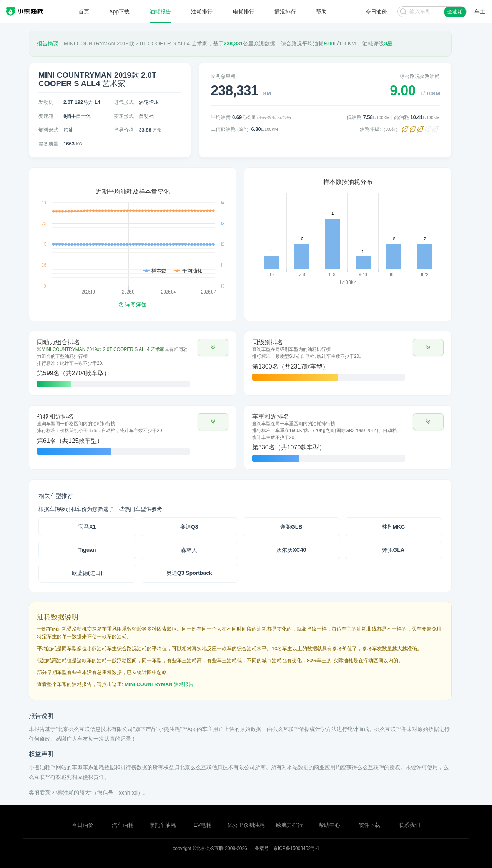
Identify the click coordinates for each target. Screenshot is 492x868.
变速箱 (46, 116)
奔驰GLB (291, 527)
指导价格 (124, 130)
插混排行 (285, 12)
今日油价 (83, 825)
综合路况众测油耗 (420, 76)
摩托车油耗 (163, 825)
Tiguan (87, 550)
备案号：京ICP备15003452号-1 (287, 848)
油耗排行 (202, 12)
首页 (84, 12)
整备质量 (48, 144)
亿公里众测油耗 (246, 825)
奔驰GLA (393, 550)
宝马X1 (87, 527)
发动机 (46, 102)
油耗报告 (160, 12)
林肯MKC (393, 527)
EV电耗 (203, 825)
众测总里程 (223, 76)
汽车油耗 (123, 825)
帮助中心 (329, 825)
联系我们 (409, 825)
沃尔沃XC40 (291, 550)
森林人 (189, 550)
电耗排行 (244, 12)
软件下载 (369, 825)
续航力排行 (289, 825)
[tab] (133, 363)
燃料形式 (48, 130)
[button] (213, 347)
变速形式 (124, 116)
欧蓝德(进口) (87, 573)
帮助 (321, 12)
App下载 (119, 12)
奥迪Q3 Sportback (189, 573)
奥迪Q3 (189, 527)
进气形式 (124, 102)
